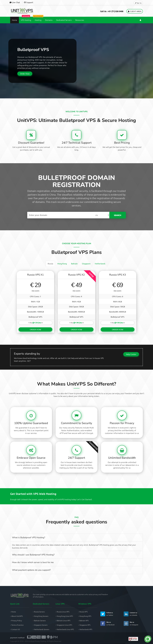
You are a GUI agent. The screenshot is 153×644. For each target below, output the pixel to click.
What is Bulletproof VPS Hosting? (29, 536)
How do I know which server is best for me (33, 561)
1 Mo (36, 322)
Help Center (131, 353)
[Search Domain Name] (60, 214)
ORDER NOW (35, 328)
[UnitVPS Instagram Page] (126, 623)
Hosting (38, 18)
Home (15, 19)
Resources (80, 19)
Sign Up (138, 2)
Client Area (135, 11)
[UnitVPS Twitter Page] (103, 613)
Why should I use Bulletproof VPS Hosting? (33, 554)
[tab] (50, 263)
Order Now (25, 73)
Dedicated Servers (64, 19)
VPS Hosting (26, 18)
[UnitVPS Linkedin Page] (126, 613)
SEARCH (118, 214)
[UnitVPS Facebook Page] (103, 623)
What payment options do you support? (31, 569)
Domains (49, 19)
